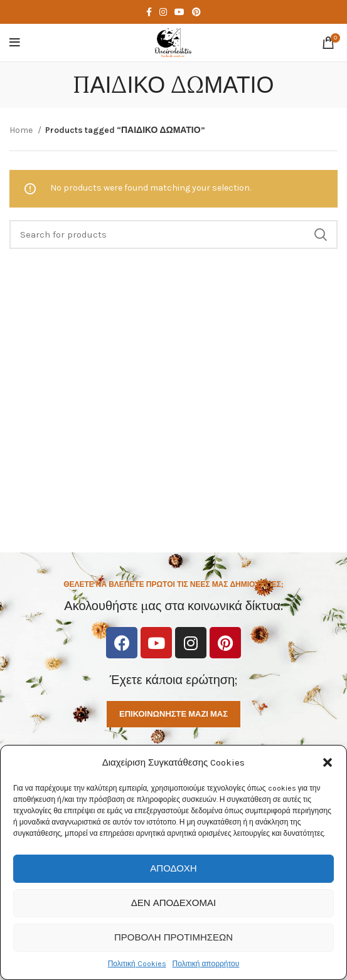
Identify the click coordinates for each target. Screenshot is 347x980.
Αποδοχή (173, 868)
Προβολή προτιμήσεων (173, 937)
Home (22, 130)
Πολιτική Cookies (137, 964)
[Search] (173, 234)
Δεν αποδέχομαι (173, 903)
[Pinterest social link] (196, 12)
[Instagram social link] (163, 12)
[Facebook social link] (149, 12)
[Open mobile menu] (15, 43)
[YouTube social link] (179, 12)
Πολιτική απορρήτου (206, 964)
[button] (328, 762)
